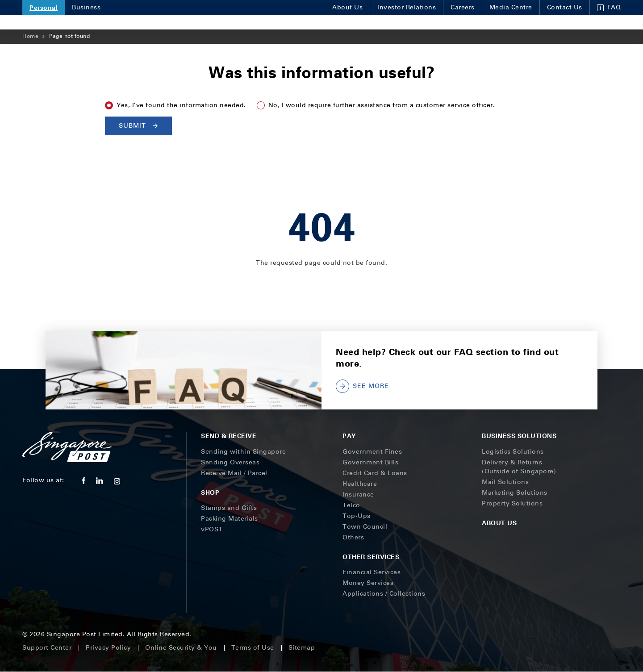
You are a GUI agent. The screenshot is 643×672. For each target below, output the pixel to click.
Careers (463, 7)
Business (86, 7)
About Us (347, 7)
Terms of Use (253, 648)
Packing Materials (230, 519)
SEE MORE (362, 386)
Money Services (368, 583)
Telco (351, 505)
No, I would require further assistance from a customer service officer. (382, 105)
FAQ (609, 7)
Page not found (69, 36)
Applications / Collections (384, 594)
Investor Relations (407, 7)
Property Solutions (512, 503)
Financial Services (372, 572)
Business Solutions (519, 436)
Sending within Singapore (243, 452)
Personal (44, 7)
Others (353, 537)
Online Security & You (181, 648)
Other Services (371, 557)
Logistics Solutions (513, 452)
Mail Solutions (505, 482)
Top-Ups (357, 516)
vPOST (212, 529)
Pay (349, 436)
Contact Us (565, 7)
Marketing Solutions (515, 493)
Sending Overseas (230, 462)
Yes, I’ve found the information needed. (181, 105)
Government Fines (372, 452)
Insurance (358, 495)
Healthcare (360, 484)
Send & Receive (229, 436)
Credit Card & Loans (375, 473)
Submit (139, 126)
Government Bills (370, 462)
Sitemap (302, 648)
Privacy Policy (108, 648)
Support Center (47, 648)
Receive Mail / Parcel (234, 473)
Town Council (365, 527)
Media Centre (511, 7)
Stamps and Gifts (229, 508)
